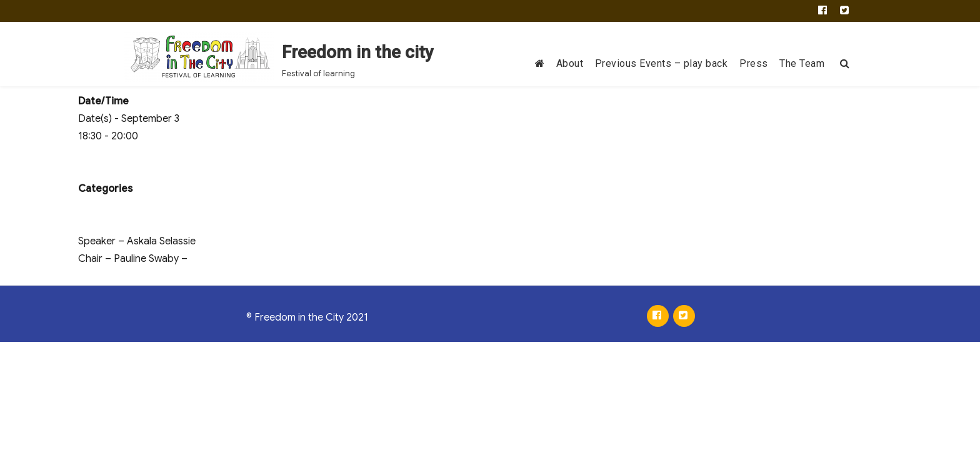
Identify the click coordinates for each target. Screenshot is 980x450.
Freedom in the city (358, 52)
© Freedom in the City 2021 (307, 317)
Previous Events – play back (662, 63)
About (570, 63)
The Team (802, 63)
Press (754, 63)
